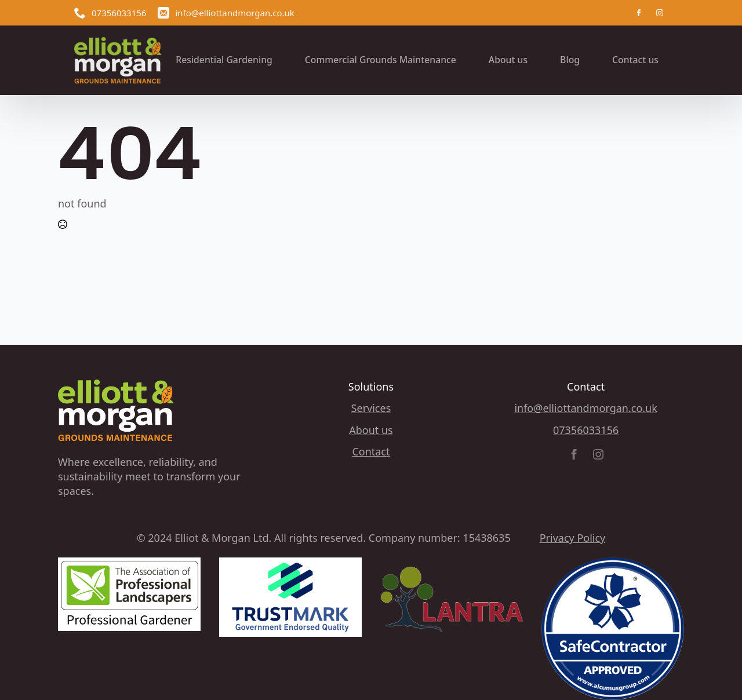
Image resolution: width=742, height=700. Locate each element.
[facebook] (639, 13)
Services (371, 408)
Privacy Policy (573, 538)
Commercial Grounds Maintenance (381, 60)
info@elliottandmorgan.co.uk (585, 408)
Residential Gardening (224, 60)
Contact (371, 451)
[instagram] (660, 13)
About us (508, 60)
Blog (570, 60)
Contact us (635, 60)
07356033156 (586, 430)
